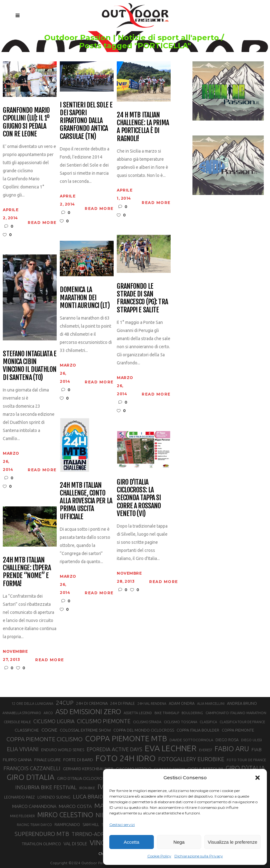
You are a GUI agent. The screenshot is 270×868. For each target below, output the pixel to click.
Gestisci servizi (122, 825)
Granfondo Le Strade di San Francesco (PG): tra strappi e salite (142, 298)
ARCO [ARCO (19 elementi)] (48, 713)
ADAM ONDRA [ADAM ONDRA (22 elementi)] (182, 703)
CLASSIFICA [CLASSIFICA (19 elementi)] (208, 722)
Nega (179, 842)
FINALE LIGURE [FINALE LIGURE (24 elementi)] (47, 760)
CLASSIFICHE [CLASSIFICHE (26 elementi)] (27, 730)
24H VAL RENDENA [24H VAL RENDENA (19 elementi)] (152, 704)
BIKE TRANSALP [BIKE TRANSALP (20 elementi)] (167, 713)
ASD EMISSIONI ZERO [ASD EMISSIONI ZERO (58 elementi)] (88, 711)
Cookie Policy (159, 856)
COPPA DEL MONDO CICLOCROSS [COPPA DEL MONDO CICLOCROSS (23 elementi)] (144, 730)
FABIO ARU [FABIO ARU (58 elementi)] (232, 749)
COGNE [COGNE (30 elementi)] (49, 730)
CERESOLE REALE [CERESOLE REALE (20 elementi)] (17, 722)
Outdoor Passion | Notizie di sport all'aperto (132, 38)
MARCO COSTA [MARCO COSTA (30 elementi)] (75, 806)
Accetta (131, 842)
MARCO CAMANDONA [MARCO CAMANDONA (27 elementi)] (34, 806)
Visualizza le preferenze (232, 842)
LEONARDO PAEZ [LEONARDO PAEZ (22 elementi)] (19, 797)
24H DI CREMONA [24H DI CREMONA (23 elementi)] (92, 703)
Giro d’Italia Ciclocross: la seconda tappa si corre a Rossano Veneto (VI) (139, 498)
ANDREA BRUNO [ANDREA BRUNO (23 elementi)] (242, 703)
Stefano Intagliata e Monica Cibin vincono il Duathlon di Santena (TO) (29, 365)
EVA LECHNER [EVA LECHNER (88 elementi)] (171, 748)
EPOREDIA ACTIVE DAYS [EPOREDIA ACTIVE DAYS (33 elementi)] (114, 749)
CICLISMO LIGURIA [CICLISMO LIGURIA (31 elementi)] (54, 721)
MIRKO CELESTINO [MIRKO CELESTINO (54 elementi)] (65, 815)
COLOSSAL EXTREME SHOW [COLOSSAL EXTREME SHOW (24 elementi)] (85, 730)
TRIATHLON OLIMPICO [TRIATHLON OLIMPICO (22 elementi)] (41, 844)
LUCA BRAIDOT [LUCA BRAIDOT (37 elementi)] (92, 797)
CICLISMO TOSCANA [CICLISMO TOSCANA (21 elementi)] (180, 722)
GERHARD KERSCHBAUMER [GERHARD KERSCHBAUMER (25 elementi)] (88, 769)
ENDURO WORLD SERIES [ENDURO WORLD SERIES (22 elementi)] (63, 750)
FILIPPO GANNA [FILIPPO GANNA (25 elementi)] (17, 760)
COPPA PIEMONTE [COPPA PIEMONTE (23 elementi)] (238, 730)
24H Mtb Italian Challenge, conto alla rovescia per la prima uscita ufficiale (86, 501)
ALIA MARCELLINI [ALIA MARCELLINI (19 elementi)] (211, 704)
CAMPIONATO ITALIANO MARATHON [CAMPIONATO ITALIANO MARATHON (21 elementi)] (236, 713)
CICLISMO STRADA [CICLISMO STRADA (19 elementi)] (147, 722)
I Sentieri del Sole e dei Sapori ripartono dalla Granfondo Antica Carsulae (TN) (86, 121)
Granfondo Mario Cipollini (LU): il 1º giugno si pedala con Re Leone (26, 122)
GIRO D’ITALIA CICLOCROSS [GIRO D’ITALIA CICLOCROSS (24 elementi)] (82, 778)
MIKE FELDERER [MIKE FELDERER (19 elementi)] (22, 816)
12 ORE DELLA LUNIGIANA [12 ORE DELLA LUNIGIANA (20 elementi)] (32, 704)
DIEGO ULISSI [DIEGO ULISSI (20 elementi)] (251, 740)
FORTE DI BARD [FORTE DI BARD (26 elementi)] (78, 760)
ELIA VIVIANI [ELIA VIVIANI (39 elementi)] (23, 749)
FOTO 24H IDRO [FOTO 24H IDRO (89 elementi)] (126, 758)
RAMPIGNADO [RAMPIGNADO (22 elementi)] (67, 825)
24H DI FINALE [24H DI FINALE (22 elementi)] (123, 703)
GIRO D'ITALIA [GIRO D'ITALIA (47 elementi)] (245, 768)
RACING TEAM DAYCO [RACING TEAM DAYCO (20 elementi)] (34, 825)
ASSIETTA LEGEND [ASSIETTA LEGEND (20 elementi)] (138, 713)
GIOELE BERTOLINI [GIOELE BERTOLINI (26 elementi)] (205, 769)
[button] (258, 778)
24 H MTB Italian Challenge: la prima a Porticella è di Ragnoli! (143, 127)
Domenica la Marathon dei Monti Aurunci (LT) (85, 297)
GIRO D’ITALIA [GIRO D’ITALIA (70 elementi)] (31, 777)
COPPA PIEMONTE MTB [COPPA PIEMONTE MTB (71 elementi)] (126, 738)
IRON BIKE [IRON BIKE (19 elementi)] (87, 788)
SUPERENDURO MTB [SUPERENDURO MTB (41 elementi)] (42, 834)
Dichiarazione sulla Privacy (199, 856)
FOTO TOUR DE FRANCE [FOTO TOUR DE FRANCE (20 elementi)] (246, 760)
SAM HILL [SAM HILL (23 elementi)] (91, 824)
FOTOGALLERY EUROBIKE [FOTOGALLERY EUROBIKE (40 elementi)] (191, 759)
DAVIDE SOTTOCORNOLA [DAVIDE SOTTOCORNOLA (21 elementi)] (191, 740)
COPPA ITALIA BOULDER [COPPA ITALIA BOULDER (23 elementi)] (198, 730)
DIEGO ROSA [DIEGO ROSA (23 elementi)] (227, 740)
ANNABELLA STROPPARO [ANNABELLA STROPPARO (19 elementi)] (22, 713)
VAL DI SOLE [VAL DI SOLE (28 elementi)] (75, 844)
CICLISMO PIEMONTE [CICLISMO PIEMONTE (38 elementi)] (104, 721)
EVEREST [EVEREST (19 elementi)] (206, 750)
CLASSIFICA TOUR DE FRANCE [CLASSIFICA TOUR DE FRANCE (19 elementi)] (242, 722)
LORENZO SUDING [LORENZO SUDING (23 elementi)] (54, 797)
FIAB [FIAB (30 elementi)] (256, 749)
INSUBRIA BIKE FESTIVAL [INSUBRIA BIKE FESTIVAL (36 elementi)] (46, 787)
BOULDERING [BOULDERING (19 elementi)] (192, 713)
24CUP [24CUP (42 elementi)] (65, 703)
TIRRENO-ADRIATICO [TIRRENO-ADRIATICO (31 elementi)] (95, 834)
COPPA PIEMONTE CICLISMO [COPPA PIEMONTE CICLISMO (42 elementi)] (45, 739)
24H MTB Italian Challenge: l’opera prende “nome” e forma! (27, 572)
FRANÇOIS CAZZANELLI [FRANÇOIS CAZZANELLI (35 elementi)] (32, 768)
